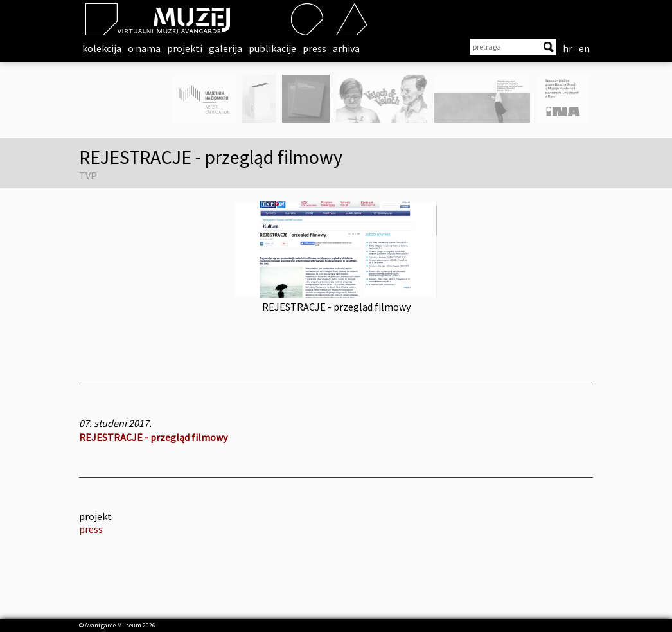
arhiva (346, 48)
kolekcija (102, 48)
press (314, 48)
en (584, 48)
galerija (225, 48)
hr (568, 48)
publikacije (272, 48)
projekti (185, 48)
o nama (144, 48)
